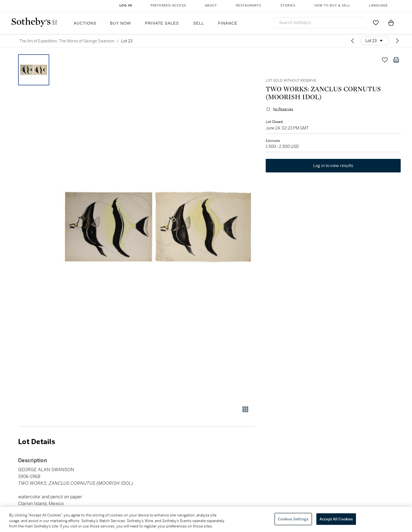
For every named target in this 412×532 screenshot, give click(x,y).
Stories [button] (288, 6)
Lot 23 (127, 41)
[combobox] (320, 23)
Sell (199, 23)
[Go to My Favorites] (376, 23)
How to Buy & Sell (332, 6)
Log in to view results (333, 166)
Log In (126, 6)
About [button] (211, 6)
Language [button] (378, 6)
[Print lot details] (396, 60)
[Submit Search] (360, 23)
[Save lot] (385, 60)
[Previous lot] (353, 41)
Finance (228, 23)
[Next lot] (397, 41)
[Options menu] (375, 41)
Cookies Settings (293, 519)
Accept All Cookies (336, 519)
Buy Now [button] (121, 23)
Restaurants (249, 6)
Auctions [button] (85, 23)
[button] (158, 227)
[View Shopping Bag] (391, 23)
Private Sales (162, 23)
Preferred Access (168, 6)
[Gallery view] (245, 409)
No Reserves (283, 109)
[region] (206, 519)
